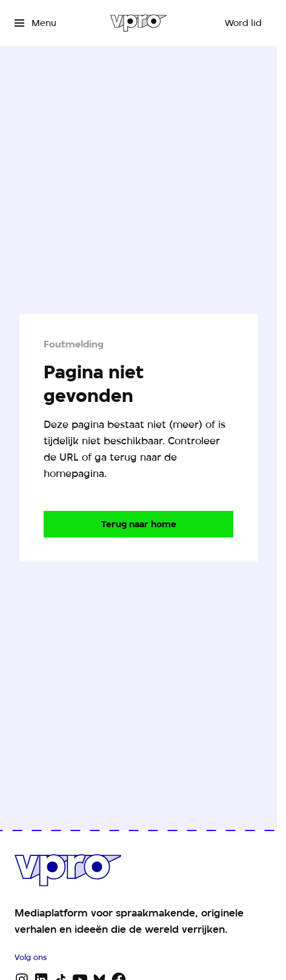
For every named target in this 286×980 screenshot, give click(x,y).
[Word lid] (243, 23)
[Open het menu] (35, 23)
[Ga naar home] (138, 23)
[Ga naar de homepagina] (138, 524)
